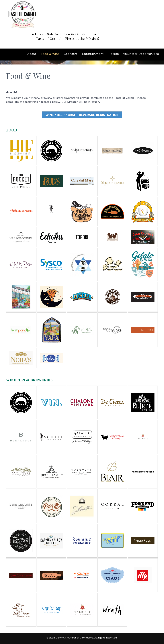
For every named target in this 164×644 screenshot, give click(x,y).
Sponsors (71, 54)
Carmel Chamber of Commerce (74, 638)
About (32, 54)
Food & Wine (50, 54)
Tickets (113, 54)
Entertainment (93, 54)
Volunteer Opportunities (141, 54)
